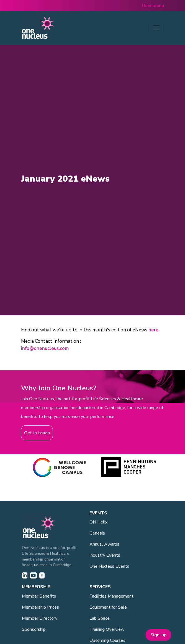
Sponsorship (34, 629)
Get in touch (37, 433)
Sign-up (158, 635)
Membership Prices (40, 607)
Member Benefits (39, 596)
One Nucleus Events (109, 566)
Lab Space (100, 618)
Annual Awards (104, 544)
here (153, 330)
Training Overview (107, 629)
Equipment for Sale (108, 607)
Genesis (97, 533)
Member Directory (40, 618)
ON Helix (98, 522)
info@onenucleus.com (45, 348)
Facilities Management (111, 596)
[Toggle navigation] (156, 28)
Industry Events (105, 555)
